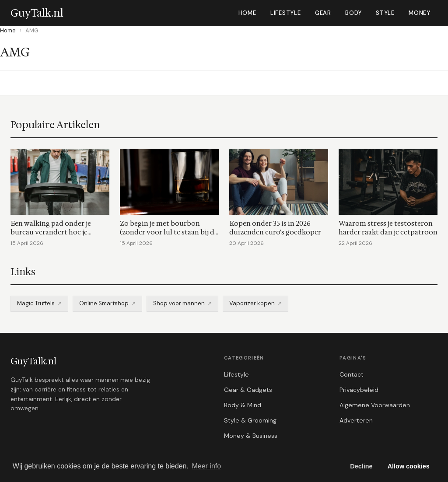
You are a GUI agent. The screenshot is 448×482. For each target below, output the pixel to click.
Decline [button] (361, 466)
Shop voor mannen (179, 303)
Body (353, 13)
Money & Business (251, 436)
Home (247, 13)
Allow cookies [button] (409, 466)
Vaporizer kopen (252, 303)
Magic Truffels (36, 303)
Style (385, 13)
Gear (323, 13)
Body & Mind (243, 405)
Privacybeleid (359, 390)
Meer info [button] (206, 466)
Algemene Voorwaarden (375, 405)
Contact (352, 374)
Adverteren (356, 420)
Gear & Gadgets (248, 390)
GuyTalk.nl (33, 361)
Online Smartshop (104, 303)
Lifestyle (286, 13)
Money (420, 13)
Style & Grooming (250, 420)
